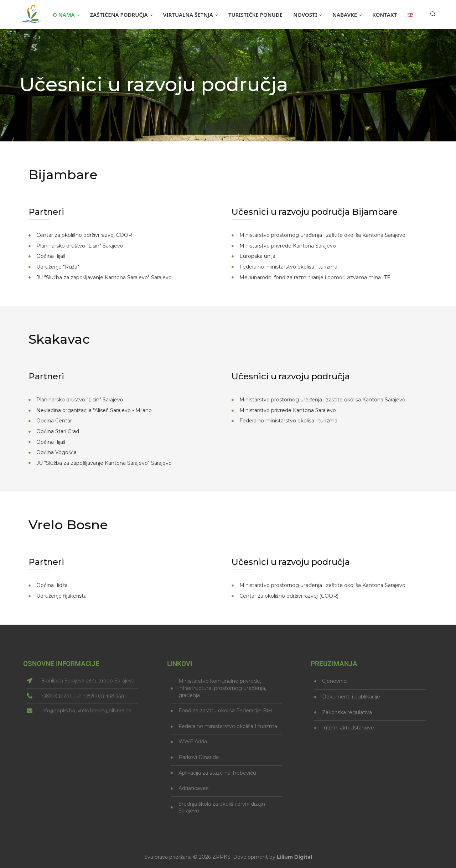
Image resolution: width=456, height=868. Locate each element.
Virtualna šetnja (188, 15)
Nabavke (345, 15)
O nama (64, 15)
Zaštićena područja (119, 15)
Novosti (305, 15)
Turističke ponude (255, 15)
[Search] (433, 15)
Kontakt (385, 15)
